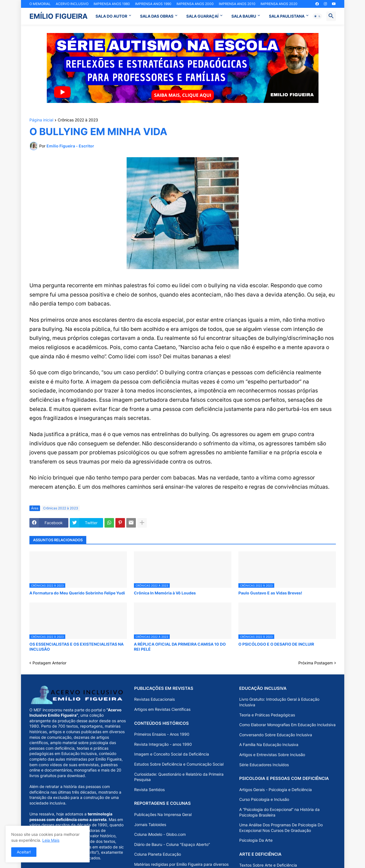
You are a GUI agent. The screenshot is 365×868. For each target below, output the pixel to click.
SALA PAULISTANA (287, 16)
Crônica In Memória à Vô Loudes (165, 593)
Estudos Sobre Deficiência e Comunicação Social (179, 764)
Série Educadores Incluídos (264, 765)
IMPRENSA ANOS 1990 (153, 4)
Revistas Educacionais (154, 699)
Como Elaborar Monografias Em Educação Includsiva (287, 725)
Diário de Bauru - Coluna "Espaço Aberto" (172, 844)
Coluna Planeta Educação (158, 854)
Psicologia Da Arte (256, 840)
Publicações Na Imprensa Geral (163, 814)
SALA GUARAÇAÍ (202, 16)
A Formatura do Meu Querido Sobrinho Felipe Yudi (77, 593)
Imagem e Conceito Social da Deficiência (172, 754)
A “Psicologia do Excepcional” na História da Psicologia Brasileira (279, 812)
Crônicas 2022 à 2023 (78, 120)
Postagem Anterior (49, 663)
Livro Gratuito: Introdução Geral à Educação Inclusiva (279, 702)
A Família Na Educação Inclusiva (269, 744)
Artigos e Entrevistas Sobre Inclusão (272, 755)
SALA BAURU (244, 16)
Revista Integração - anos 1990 (163, 744)
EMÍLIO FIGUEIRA (59, 16)
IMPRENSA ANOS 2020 (279, 4)
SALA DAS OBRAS (157, 16)
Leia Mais (51, 840)
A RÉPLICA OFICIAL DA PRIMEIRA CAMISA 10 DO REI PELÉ (180, 647)
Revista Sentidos (149, 790)
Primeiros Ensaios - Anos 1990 (162, 734)
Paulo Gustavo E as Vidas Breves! (270, 593)
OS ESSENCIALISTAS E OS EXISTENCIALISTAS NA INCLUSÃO (76, 647)
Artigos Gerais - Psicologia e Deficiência (276, 790)
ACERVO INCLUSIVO (72, 4)
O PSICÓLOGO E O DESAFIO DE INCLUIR (276, 644)
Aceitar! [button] (24, 852)
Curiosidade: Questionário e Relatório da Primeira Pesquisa (179, 777)
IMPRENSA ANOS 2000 (195, 4)
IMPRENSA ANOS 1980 (112, 4)
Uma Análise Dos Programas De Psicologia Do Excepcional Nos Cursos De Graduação (281, 828)
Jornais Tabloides (150, 825)
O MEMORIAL (40, 4)
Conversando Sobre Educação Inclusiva (276, 735)
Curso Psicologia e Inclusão (264, 799)
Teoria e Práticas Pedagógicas (267, 715)
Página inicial (41, 120)
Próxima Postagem (316, 663)
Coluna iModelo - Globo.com (160, 834)
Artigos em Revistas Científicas (162, 709)
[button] (317, 16)
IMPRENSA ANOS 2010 (237, 4)
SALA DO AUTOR (111, 16)
